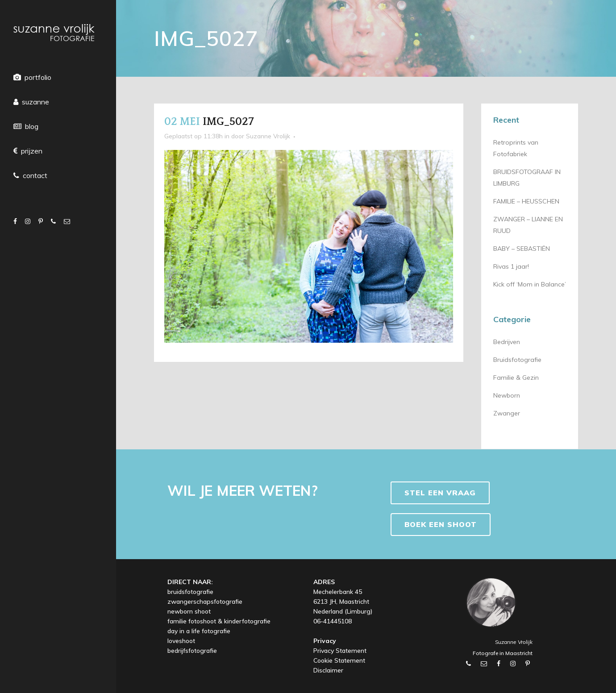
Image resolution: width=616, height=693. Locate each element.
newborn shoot (189, 611)
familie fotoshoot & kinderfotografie (219, 621)
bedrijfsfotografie (192, 651)
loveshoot (181, 641)
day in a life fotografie (199, 631)
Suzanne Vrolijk (268, 136)
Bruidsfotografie (517, 360)
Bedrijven (507, 342)
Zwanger (507, 413)
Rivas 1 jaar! (511, 266)
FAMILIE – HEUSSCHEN (526, 201)
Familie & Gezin (516, 378)
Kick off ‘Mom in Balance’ (530, 284)
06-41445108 (333, 621)
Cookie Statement (339, 660)
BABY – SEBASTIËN (522, 249)
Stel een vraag (440, 493)
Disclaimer (328, 670)
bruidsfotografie (190, 592)
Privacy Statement (340, 651)
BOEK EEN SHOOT (441, 524)
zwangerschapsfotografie (205, 602)
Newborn (507, 395)
